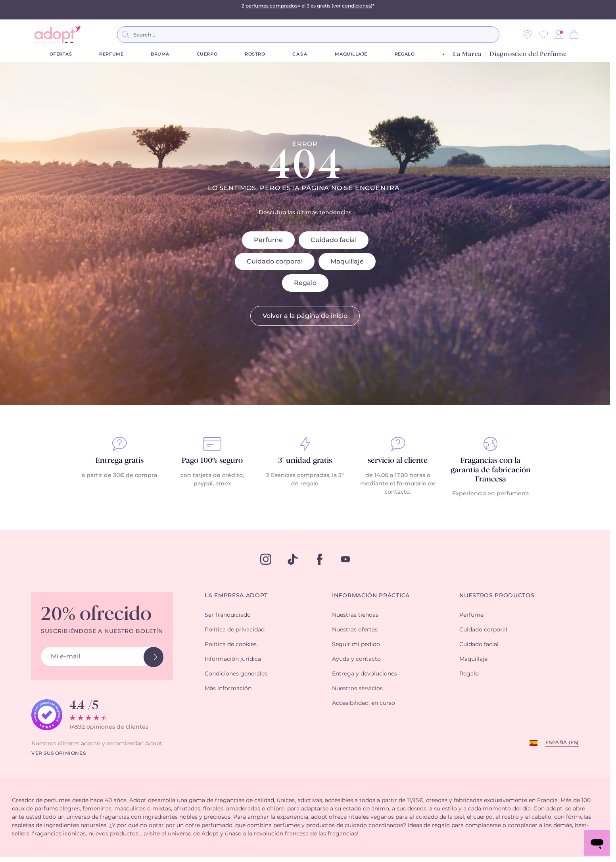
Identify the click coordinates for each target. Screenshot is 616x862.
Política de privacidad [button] (235, 630)
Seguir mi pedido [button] (356, 645)
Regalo (405, 54)
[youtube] (345, 559)
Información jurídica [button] (233, 659)
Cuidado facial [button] (479, 645)
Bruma (160, 54)
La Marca (467, 54)
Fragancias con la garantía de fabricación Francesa (491, 470)
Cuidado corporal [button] (483, 630)
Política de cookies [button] (231, 645)
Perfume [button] (471, 615)
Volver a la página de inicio (305, 316)
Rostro (255, 54)
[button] (558, 35)
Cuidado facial (334, 240)
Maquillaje (351, 54)
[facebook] (320, 559)
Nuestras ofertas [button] (355, 630)
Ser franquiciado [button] (228, 615)
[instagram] (266, 559)
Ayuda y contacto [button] (356, 659)
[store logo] (58, 35)
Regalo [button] (469, 674)
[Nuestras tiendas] (528, 35)
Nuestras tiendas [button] (355, 615)
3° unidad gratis (305, 461)
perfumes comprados (272, 10)
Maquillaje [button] (473, 659)
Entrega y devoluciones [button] (365, 674)
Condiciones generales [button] (236, 674)
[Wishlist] (543, 35)
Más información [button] (228, 689)
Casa (300, 54)
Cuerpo (207, 54)
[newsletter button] (154, 657)
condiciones (356, 10)
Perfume (111, 54)
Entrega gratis (120, 461)
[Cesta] (574, 35)
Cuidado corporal (275, 262)
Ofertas (61, 54)
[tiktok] (293, 559)
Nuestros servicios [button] (357, 689)
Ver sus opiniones (59, 753)
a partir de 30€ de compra (119, 475)
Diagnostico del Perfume (528, 54)
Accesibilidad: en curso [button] (364, 703)
